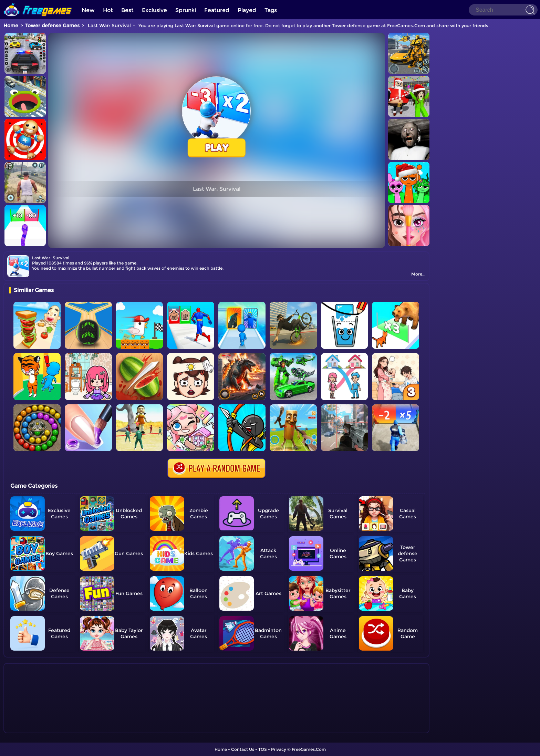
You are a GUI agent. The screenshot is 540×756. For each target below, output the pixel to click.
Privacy (279, 749)
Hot (108, 10)
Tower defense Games (52, 25)
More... (418, 274)
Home (11, 25)
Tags (271, 10)
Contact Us (243, 749)
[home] (38, 3)
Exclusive (154, 10)
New (88, 10)
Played (247, 10)
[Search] (503, 10)
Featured (217, 10)
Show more (32, 728)
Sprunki (186, 10)
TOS (263, 749)
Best (127, 10)
